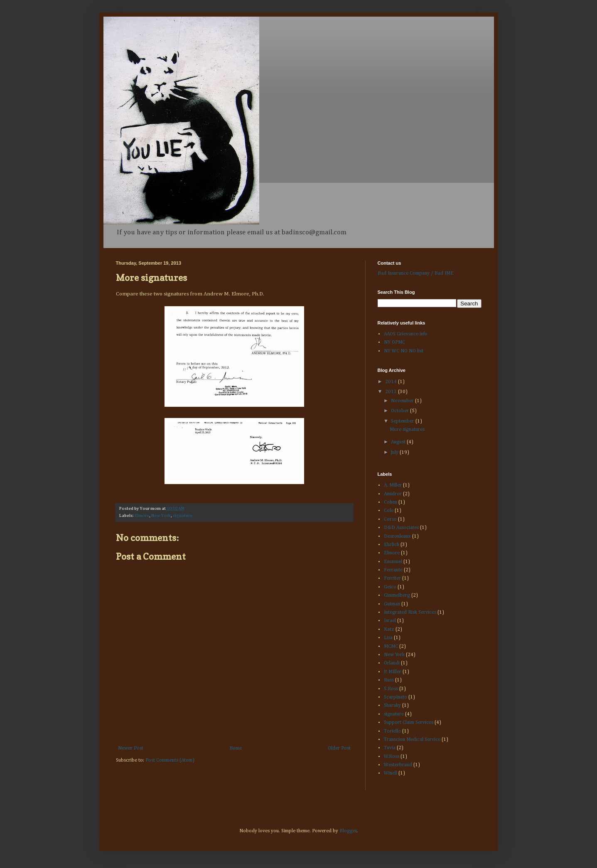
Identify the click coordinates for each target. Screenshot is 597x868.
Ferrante (393, 570)
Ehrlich (392, 545)
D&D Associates (401, 528)
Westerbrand (398, 765)
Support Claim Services (409, 723)
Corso (390, 519)
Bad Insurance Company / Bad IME (416, 273)
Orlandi (392, 663)
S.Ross (391, 689)
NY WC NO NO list (404, 351)
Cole (389, 511)
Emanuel (393, 562)
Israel (390, 621)
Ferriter (392, 578)
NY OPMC (394, 342)
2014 (392, 382)
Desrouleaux (397, 536)
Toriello (392, 731)
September (403, 421)
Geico (390, 587)
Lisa (388, 638)
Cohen (391, 502)
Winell (391, 773)
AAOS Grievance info (406, 334)
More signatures (407, 430)
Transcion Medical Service (412, 740)
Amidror (393, 494)
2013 (392, 392)
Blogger (348, 831)
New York (161, 516)
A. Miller (393, 485)
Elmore (142, 516)
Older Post (339, 748)
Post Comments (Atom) (170, 760)
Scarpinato (396, 697)
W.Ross (392, 757)
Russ (389, 680)
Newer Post (131, 748)
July (395, 452)
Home (236, 748)
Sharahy (392, 706)
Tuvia (390, 748)
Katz (389, 629)
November (403, 401)
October (400, 411)
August (399, 442)
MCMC (391, 647)
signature (183, 516)
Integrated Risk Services (410, 612)
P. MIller (393, 672)
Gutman (392, 604)
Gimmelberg (397, 595)
